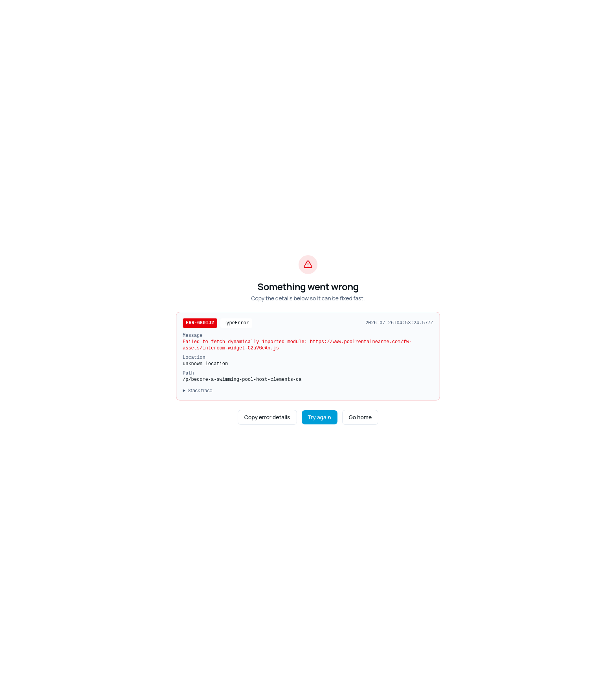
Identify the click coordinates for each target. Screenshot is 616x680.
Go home (360, 417)
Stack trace (200, 391)
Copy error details (267, 417)
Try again (320, 417)
